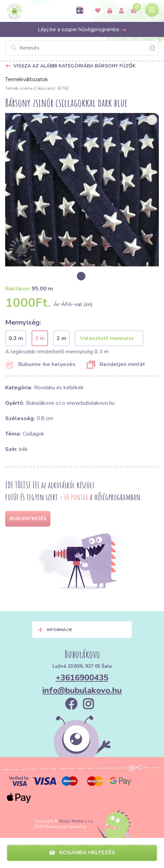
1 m (40, 338)
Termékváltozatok (27, 79)
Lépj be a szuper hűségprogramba (82, 29)
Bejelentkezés (28, 519)
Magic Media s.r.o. (77, 821)
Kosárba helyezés (82, 853)
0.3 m (16, 338)
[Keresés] (82, 48)
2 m (61, 338)
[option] (82, 190)
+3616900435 (82, 678)
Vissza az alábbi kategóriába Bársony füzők (74, 66)
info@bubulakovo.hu (82, 690)
